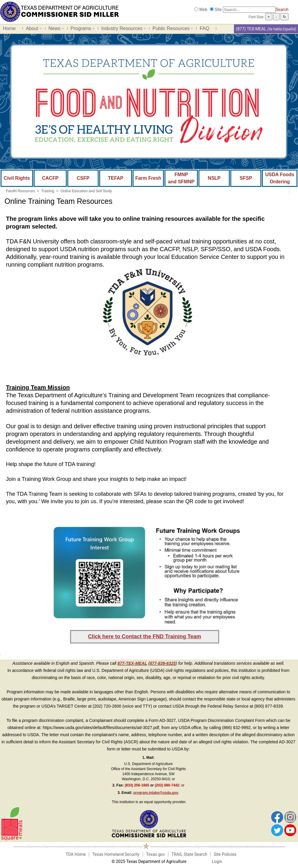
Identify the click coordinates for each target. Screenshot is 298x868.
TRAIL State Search (189, 854)
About (32, 29)
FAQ (204, 28)
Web (203, 10)
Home (9, 28)
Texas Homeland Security (116, 854)
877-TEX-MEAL (132, 663)
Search (282, 10)
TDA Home (76, 854)
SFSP (246, 178)
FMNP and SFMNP (181, 178)
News (55, 29)
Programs (81, 29)
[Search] (249, 10)
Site (218, 10)
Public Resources (171, 29)
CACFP (50, 178)
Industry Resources (122, 29)
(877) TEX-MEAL (251, 29)
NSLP (214, 178)
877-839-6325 (163, 663)
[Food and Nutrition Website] (60, 11)
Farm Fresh (148, 178)
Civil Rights (17, 178)
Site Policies (225, 854)
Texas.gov (155, 854)
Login (217, 861)
